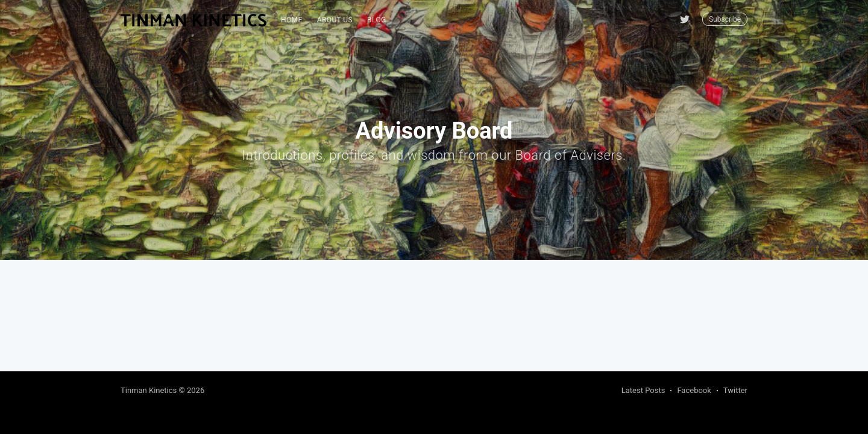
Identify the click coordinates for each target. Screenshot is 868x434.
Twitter (735, 390)
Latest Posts (643, 390)
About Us (335, 20)
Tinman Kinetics (149, 390)
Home (292, 20)
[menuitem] (292, 20)
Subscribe (725, 19)
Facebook (694, 390)
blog (377, 20)
